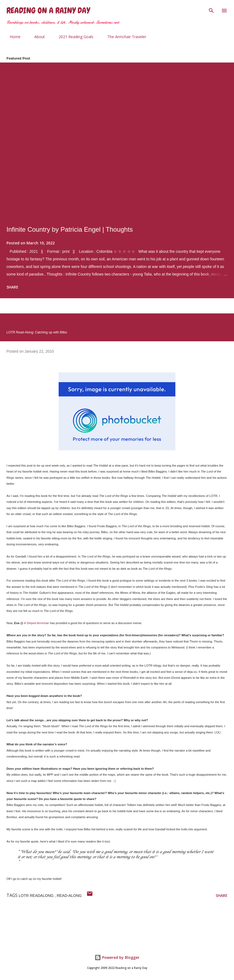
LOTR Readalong (37, 896)
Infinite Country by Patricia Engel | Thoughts (70, 229)
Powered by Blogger (117, 957)
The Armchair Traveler (123, 37)
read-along (69, 896)
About (36, 37)
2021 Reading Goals (73, 37)
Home (12, 37)
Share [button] (12, 287)
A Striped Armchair (37, 623)
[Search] (211, 10)
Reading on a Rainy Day (48, 11)
